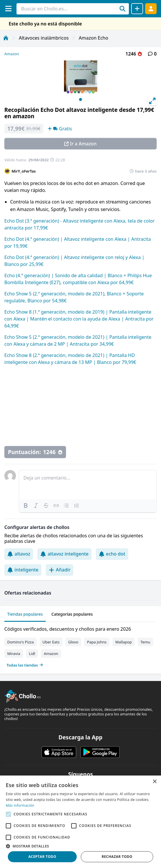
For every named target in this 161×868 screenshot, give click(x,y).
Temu (145, 642)
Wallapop (124, 642)
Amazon (12, 54)
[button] (80, 846)
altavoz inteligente (64, 554)
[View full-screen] (152, 101)
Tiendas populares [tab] (25, 614)
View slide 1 (80, 99)
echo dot (112, 554)
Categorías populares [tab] (72, 614)
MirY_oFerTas (24, 171)
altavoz (19, 554)
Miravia (14, 654)
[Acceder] (151, 9)
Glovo (73, 642)
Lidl (32, 654)
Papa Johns (97, 642)
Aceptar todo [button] (42, 857)
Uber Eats (51, 642)
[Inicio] (6, 38)
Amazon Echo (94, 38)
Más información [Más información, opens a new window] (20, 805)
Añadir (60, 570)
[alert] (80, 822)
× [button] (154, 782)
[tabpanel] (80, 646)
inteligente (23, 570)
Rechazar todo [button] (117, 857)
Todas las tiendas (25, 665)
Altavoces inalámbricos (44, 38)
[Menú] (8, 9)
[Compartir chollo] (137, 9)
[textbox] (88, 485)
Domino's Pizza (21, 642)
